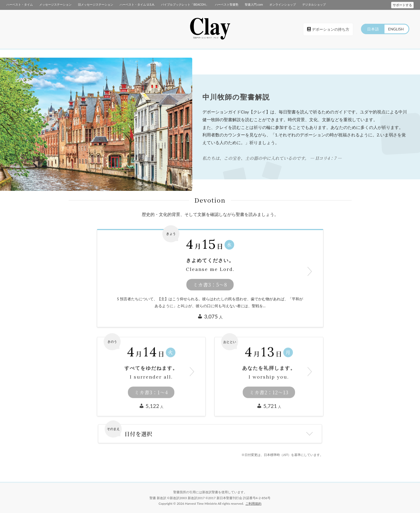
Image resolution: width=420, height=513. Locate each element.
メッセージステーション (55, 4)
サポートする (402, 5)
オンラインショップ (283, 4)
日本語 (373, 29)
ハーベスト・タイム (20, 4)
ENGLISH (396, 29)
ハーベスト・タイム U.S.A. (137, 4)
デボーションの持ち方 (328, 29)
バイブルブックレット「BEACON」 (185, 4)
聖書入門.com (254, 4)
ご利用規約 (253, 504)
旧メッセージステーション (96, 4)
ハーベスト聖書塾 (227, 4)
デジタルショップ (314, 4)
